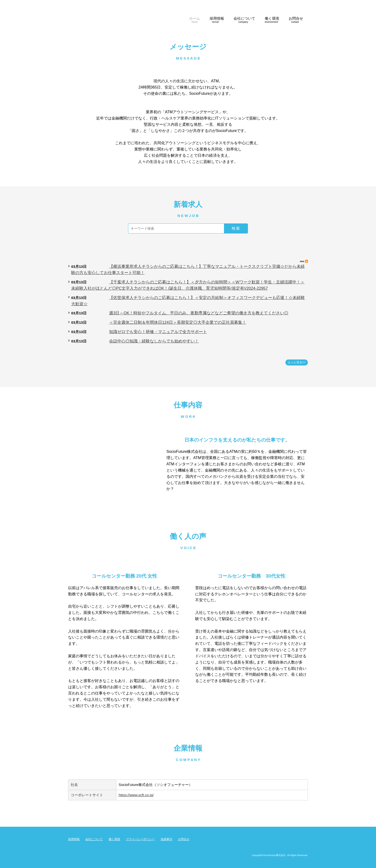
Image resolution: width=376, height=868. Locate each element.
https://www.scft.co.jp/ (136, 795)
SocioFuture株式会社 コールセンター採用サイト (116, 16)
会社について (94, 839)
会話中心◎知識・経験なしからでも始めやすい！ (154, 341)
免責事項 (166, 839)
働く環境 (114, 839)
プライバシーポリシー (140, 839)
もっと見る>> (297, 362)
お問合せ (184, 839)
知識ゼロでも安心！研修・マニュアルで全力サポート (158, 332)
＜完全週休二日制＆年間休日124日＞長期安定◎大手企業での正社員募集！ (178, 322)
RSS (304, 261)
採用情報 (74, 839)
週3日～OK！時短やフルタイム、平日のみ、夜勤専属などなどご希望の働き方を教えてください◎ (199, 313)
